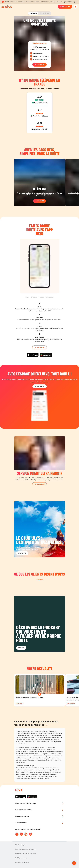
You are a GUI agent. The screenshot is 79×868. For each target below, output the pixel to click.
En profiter (22, 553)
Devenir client (65, 7)
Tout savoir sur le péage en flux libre (29, 697)
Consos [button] (41, 297)
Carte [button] (27, 297)
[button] (40, 307)
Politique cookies (21, 858)
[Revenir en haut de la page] (68, 863)
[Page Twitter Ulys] (21, 834)
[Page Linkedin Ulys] (26, 834)
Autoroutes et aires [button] (40, 816)
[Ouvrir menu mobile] (3, 7)
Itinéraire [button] (34, 297)
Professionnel (45, 13)
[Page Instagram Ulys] (30, 834)
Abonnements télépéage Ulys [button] (40, 803)
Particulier (33, 13)
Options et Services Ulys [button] (40, 810)
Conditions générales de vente (26, 849)
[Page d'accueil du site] (19, 790)
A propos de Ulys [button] (40, 823)
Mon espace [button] (49, 297)
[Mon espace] (76, 7)
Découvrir (40, 201)
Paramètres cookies (22, 862)
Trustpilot (39, 580)
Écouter (21, 648)
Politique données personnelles (26, 854)
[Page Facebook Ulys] (17, 834)
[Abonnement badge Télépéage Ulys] (9, 7)
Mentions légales (21, 845)
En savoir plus (39, 65)
